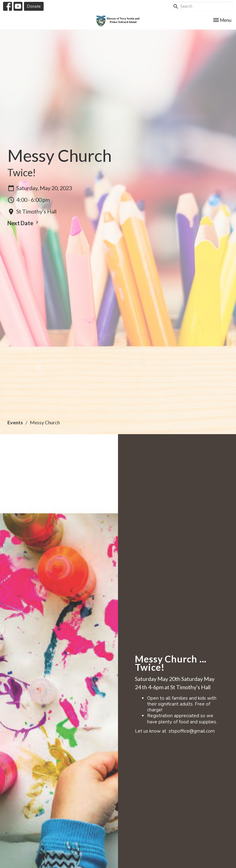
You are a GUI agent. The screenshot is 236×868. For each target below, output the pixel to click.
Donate (34, 6)
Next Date (24, 223)
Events (15, 422)
